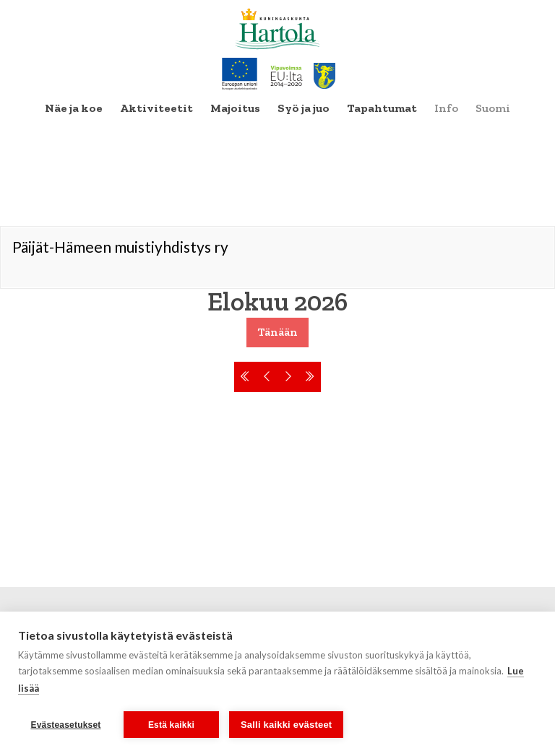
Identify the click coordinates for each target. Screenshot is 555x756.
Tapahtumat (382, 108)
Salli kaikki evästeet (286, 725)
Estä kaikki (171, 725)
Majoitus (235, 108)
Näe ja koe (74, 108)
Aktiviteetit (156, 108)
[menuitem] (74, 108)
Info (446, 108)
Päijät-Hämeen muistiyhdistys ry (120, 247)
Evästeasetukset (65, 725)
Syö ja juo (304, 108)
